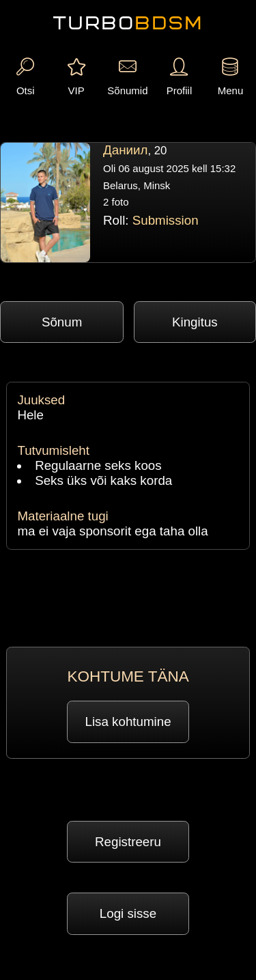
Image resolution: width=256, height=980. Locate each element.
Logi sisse (128, 913)
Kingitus (195, 322)
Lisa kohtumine (128, 722)
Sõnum (62, 322)
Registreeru (128, 842)
